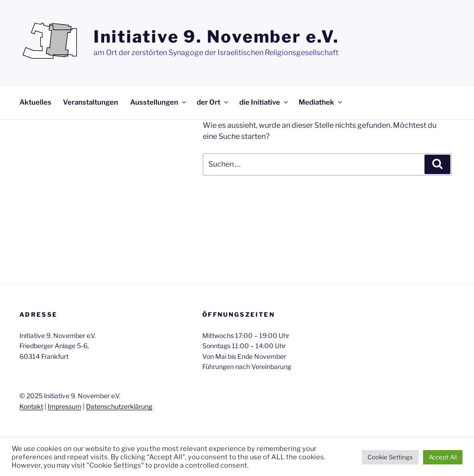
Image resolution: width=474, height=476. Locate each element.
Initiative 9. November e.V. (216, 37)
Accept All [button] (443, 457)
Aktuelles (35, 102)
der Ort (213, 102)
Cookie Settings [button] (390, 457)
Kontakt (31, 406)
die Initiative (264, 102)
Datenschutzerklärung (119, 406)
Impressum (65, 406)
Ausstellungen (159, 102)
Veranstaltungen (90, 102)
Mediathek (321, 102)
